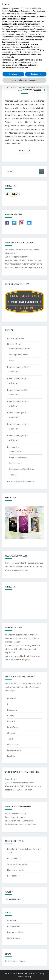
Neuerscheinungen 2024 (18, 413)
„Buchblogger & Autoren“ (17, 257)
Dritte (15, 24)
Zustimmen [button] (36, 74)
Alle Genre (14, 372)
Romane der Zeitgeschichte (22, 469)
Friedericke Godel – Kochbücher (19, 821)
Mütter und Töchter (16, 870)
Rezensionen (13, 447)
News (12, 360)
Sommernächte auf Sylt (18, 864)
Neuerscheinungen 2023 (18, 401)
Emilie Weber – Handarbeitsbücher (21, 824)
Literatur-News (14, 344)
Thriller (13, 475)
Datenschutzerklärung (15, 961)
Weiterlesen (25, 150)
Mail (27, 570)
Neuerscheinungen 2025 (18, 424)
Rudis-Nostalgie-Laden (15, 814)
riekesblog (31, 87)
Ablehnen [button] (13, 74)
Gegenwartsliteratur (19, 457)
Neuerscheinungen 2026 (18, 435)
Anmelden (12, 921)
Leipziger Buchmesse (19, 354)
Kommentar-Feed (15, 932)
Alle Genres (14, 406)
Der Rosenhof (13, 876)
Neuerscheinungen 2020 (18, 390)
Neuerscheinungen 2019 (18, 378)
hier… (31, 790)
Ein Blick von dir (14, 858)
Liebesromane (16, 463)
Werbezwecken (36, 34)
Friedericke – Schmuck (15, 817)
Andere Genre (15, 452)
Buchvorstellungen (16, 338)
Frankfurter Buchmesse (20, 349)
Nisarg (28, 976)
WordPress (38, 973)
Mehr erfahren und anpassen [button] (24, 80)
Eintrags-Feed (14, 926)
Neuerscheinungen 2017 (18, 367)
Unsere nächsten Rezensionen (21, 482)
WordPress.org (14, 938)
